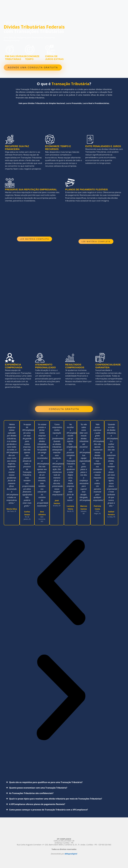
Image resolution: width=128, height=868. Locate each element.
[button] (61, 583)
